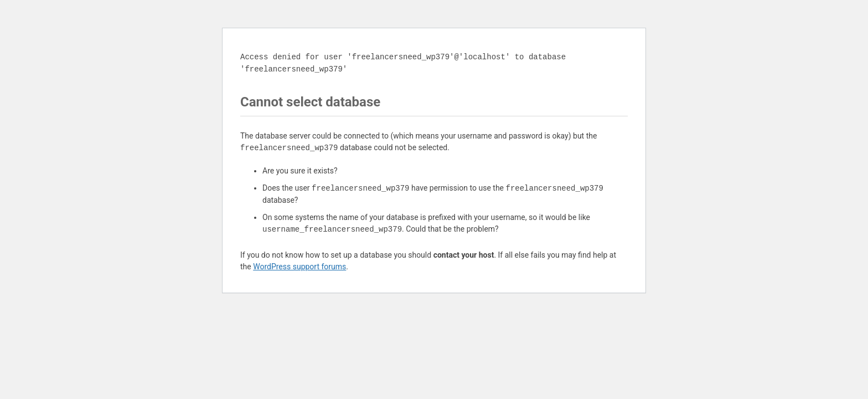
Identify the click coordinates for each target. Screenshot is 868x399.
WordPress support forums (299, 267)
